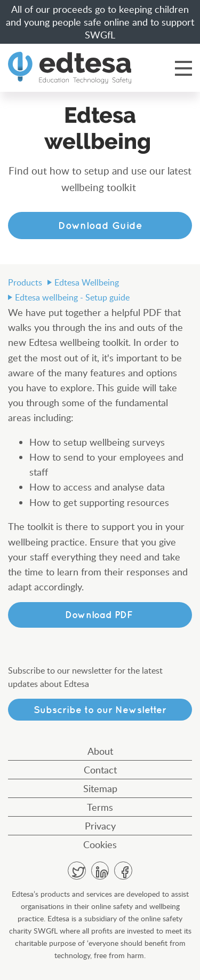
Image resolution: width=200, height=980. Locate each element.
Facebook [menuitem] (123, 871)
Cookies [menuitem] (100, 844)
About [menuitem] (100, 751)
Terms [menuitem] (100, 807)
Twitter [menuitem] (77, 871)
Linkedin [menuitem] (100, 871)
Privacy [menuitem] (100, 826)
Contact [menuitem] (100, 770)
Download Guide (100, 225)
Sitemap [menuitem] (100, 788)
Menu (183, 68)
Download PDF (100, 615)
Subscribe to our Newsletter (100, 710)
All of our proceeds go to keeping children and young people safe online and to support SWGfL (100, 22)
